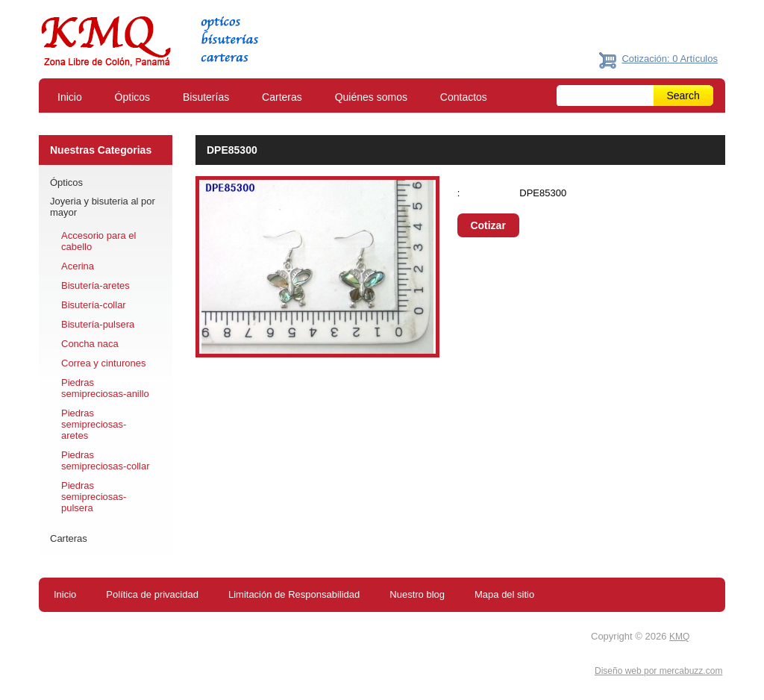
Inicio (70, 97)
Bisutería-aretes (95, 285)
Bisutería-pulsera (98, 324)
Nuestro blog (417, 594)
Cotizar (488, 225)
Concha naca (90, 344)
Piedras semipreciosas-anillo (105, 388)
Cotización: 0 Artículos (670, 59)
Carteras (282, 97)
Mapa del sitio (504, 594)
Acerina (78, 266)
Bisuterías (206, 97)
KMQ (679, 637)
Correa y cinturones (103, 363)
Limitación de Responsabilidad (294, 594)
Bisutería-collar (94, 305)
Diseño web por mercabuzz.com (658, 671)
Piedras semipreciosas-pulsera (94, 497)
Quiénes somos (371, 97)
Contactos (464, 97)
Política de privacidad (152, 594)
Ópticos (132, 97)
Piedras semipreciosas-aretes (94, 424)
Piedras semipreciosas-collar (105, 460)
